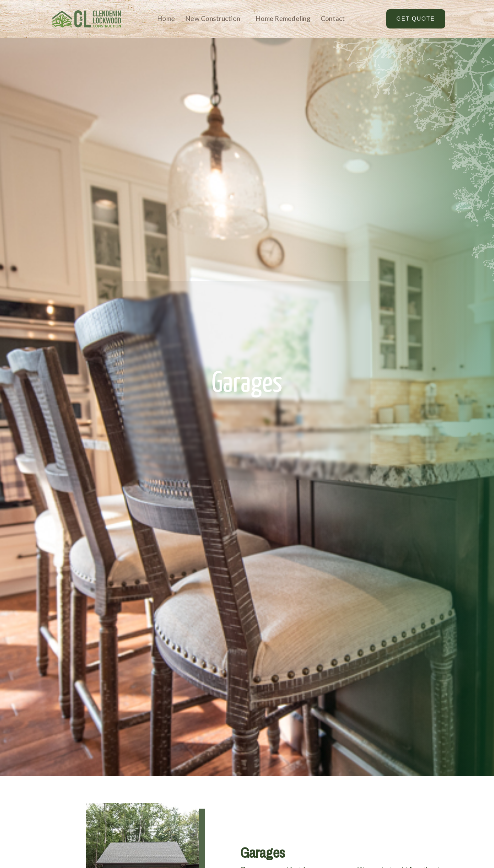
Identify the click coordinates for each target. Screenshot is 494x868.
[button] (210, 19)
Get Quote (416, 19)
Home (166, 18)
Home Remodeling (283, 18)
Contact (333, 18)
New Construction (213, 18)
